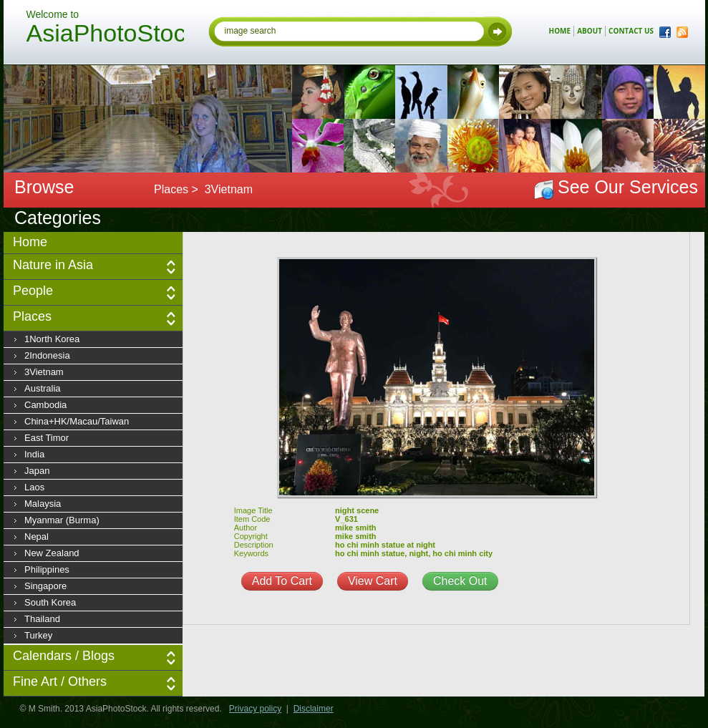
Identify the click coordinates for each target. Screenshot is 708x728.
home (560, 31)
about (590, 31)
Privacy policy (255, 709)
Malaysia (43, 504)
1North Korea (52, 339)
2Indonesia (47, 355)
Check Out (460, 581)
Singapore (45, 586)
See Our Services (628, 187)
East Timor (47, 438)
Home (30, 242)
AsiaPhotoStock (105, 35)
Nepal (37, 537)
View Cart (373, 581)
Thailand (42, 619)
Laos (34, 487)
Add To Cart (282, 581)
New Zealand (52, 553)
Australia (43, 388)
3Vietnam (44, 372)
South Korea (50, 602)
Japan (37, 471)
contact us (631, 31)
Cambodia (45, 405)
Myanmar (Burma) (62, 520)
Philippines (47, 569)
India (34, 454)
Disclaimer (314, 709)
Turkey (38, 635)
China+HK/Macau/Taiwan (77, 421)
